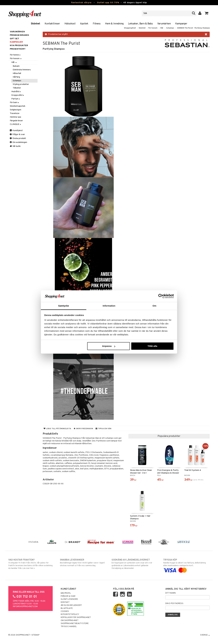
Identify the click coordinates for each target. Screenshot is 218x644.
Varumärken (164, 24)
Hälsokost (70, 24)
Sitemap (35, 635)
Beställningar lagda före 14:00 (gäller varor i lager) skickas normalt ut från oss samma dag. (83, 563)
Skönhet (36, 24)
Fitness (97, 24)
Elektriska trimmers (22, 70)
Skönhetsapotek (18, 106)
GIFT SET (14, 39)
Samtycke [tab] (64, 306)
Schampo (170, 28)
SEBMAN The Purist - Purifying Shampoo (193, 28)
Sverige (205, 635)
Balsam (16, 66)
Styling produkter (21, 84)
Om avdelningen (18, 142)
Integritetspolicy (70, 614)
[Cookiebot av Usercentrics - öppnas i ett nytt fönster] (161, 296)
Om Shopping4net (70, 621)
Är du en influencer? (71, 605)
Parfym (16, 99)
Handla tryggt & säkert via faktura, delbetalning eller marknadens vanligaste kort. (186, 565)
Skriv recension (83, 429)
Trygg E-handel (69, 627)
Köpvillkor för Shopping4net (76, 617)
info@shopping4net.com (25, 607)
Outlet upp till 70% (108, 3)
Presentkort (18, 49)
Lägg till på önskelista (57, 429)
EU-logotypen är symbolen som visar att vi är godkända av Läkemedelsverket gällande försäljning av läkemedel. (135, 564)
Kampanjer (181, 24)
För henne (15, 55)
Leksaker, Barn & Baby (140, 24)
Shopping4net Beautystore (75, 624)
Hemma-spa (15, 117)
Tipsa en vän (103, 429)
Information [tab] (109, 306)
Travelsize (15, 113)
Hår (162, 28)
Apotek (84, 24)
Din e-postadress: (174, 604)
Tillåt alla (152, 346)
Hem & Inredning (114, 24)
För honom (153, 28)
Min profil (66, 593)
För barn (15, 103)
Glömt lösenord (69, 599)
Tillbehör (17, 88)
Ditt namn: (171, 593)
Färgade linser (16, 121)
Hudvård (16, 92)
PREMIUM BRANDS (19, 35)
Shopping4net (130, 28)
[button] (207, 13)
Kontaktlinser (52, 24)
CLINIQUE (16, 124)
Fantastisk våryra (81, 3)
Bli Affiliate (67, 608)
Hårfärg (16, 77)
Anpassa (109, 346)
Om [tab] (154, 306)
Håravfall (17, 73)
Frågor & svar (17, 134)
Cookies (65, 611)
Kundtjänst (16, 131)
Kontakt (65, 602)
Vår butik (15, 146)
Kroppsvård (18, 95)
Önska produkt (18, 138)
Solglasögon (16, 110)
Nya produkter (19, 46)
